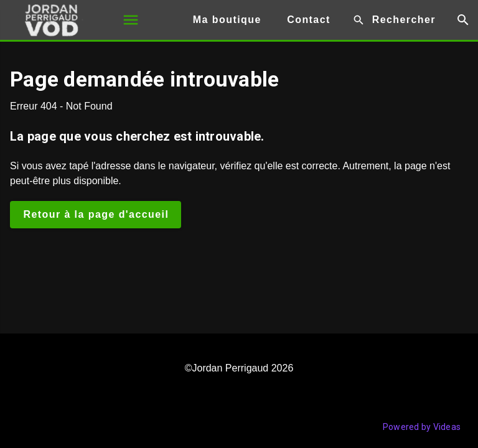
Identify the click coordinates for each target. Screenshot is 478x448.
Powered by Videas (422, 427)
